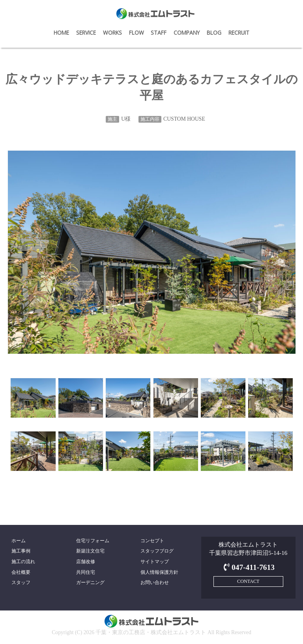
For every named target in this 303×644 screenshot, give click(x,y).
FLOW (137, 33)
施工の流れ (23, 562)
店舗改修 (86, 562)
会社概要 (21, 572)
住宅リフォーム (93, 541)
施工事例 (21, 551)
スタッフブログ (157, 551)
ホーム (19, 541)
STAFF (159, 33)
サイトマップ (155, 562)
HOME (61, 33)
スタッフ (21, 582)
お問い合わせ (155, 582)
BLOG (214, 33)
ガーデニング (90, 582)
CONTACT (248, 581)
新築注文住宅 (90, 551)
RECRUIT (239, 33)
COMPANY (187, 33)
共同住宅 (86, 572)
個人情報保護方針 (159, 572)
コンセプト (152, 541)
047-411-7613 (248, 567)
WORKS (112, 33)
